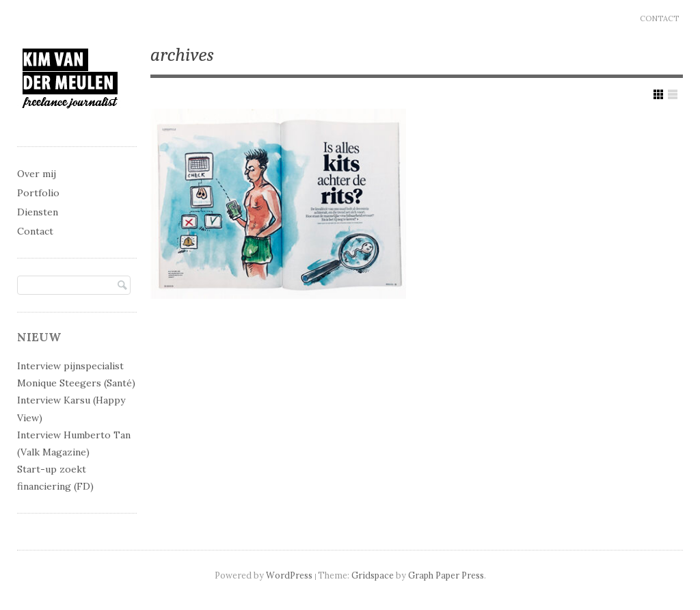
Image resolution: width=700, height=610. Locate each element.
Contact (659, 18)
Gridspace (373, 575)
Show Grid (658, 94)
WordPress (289, 575)
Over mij (37, 174)
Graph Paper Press (446, 575)
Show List (673, 94)
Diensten (38, 212)
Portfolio (38, 193)
